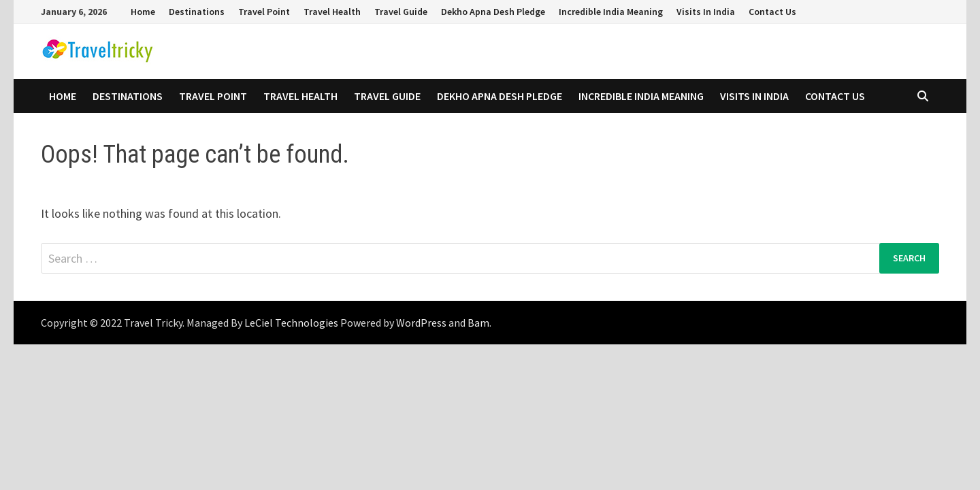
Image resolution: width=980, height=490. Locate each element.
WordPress (421, 323)
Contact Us (772, 12)
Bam (478, 323)
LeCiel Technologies (292, 323)
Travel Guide (401, 12)
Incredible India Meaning (611, 12)
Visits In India (706, 12)
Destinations (197, 12)
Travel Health (332, 12)
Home (143, 12)
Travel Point (264, 12)
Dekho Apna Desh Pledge (493, 12)
